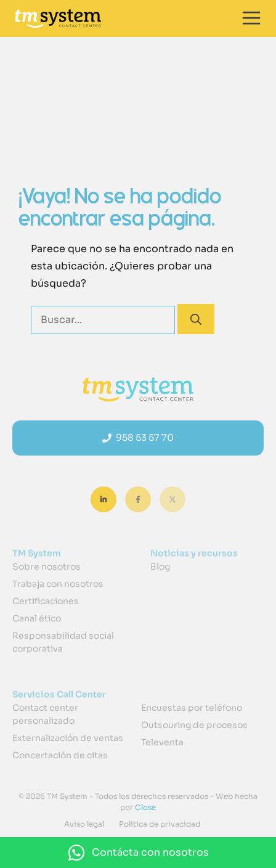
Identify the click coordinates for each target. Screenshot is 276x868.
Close (144, 807)
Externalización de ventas (68, 738)
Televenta (162, 742)
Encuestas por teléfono (192, 708)
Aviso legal (84, 824)
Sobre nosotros (47, 567)
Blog (160, 567)
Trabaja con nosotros (58, 584)
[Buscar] (196, 319)
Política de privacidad (160, 824)
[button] (138, 853)
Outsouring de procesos (194, 725)
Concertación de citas (60, 755)
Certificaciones (46, 601)
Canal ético (37, 618)
